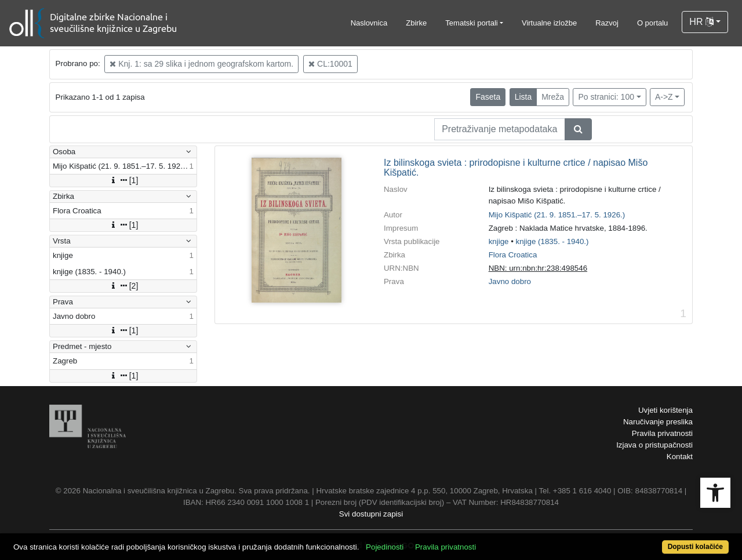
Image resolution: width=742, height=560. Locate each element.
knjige (499, 241)
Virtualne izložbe (549, 23)
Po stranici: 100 (606, 97)
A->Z (664, 97)
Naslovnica (369, 23)
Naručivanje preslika (658, 422)
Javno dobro (510, 281)
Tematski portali (471, 23)
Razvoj (607, 23)
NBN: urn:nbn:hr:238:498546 (538, 268)
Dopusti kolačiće (695, 547)
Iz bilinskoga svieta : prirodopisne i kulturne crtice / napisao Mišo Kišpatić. (516, 168)
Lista (523, 97)
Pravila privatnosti (662, 433)
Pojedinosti (385, 547)
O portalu (652, 23)
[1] (123, 180)
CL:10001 (330, 64)
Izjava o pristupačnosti (654, 445)
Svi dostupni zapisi (371, 514)
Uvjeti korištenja (665, 410)
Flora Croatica (513, 255)
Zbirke (416, 23)
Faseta (488, 97)
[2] (123, 286)
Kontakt (680, 457)
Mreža (553, 97)
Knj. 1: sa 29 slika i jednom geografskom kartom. (201, 64)
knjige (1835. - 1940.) (552, 241)
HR (701, 22)
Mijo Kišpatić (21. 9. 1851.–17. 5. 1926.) (557, 215)
